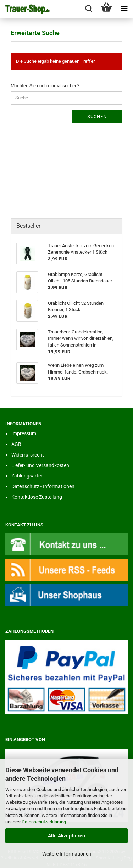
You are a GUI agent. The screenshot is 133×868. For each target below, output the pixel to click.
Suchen (97, 117)
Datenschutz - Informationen (43, 486)
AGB (16, 444)
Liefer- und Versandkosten (40, 465)
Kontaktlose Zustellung (37, 497)
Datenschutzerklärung (44, 822)
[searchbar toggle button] (89, 9)
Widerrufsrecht (28, 455)
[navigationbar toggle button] (124, 9)
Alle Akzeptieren (66, 836)
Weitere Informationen (67, 854)
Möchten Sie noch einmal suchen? (45, 86)
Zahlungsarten (27, 476)
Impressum (24, 433)
